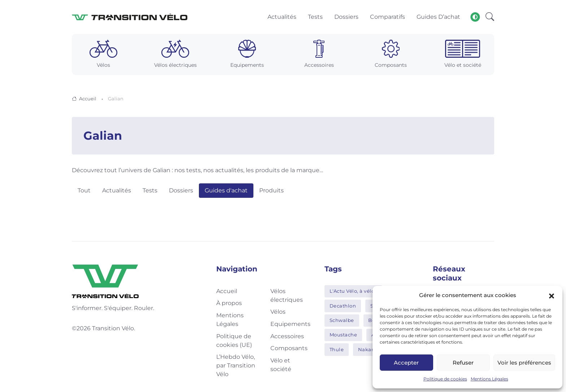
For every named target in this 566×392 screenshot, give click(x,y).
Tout (84, 190)
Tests (150, 190)
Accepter (406, 363)
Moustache (343, 335)
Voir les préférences (524, 363)
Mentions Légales (489, 379)
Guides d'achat (226, 190)
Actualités (117, 190)
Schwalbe (342, 320)
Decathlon (343, 306)
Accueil (88, 99)
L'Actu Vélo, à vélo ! (353, 291)
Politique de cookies (445, 379)
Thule (337, 349)
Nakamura (371, 349)
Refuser (463, 363)
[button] (552, 295)
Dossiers (181, 190)
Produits (271, 190)
